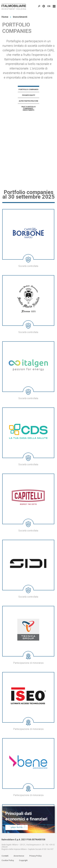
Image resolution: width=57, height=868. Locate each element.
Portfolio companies (28, 89)
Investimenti (20, 17)
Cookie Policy (8, 860)
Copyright (23, 860)
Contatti (5, 856)
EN (49, 6)
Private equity (29, 95)
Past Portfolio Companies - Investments (28, 108)
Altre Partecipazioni (28, 101)
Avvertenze (19, 856)
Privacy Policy (35, 856)
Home (5, 17)
